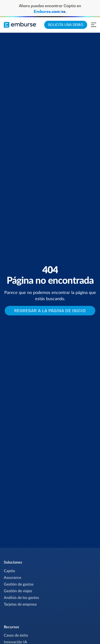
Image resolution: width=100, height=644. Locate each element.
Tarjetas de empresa (20, 604)
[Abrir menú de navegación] (94, 25)
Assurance (12, 578)
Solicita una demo (66, 25)
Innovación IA (15, 642)
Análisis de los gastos (21, 598)
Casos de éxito (16, 635)
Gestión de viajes (18, 591)
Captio (9, 571)
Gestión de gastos (19, 584)
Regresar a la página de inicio (50, 311)
